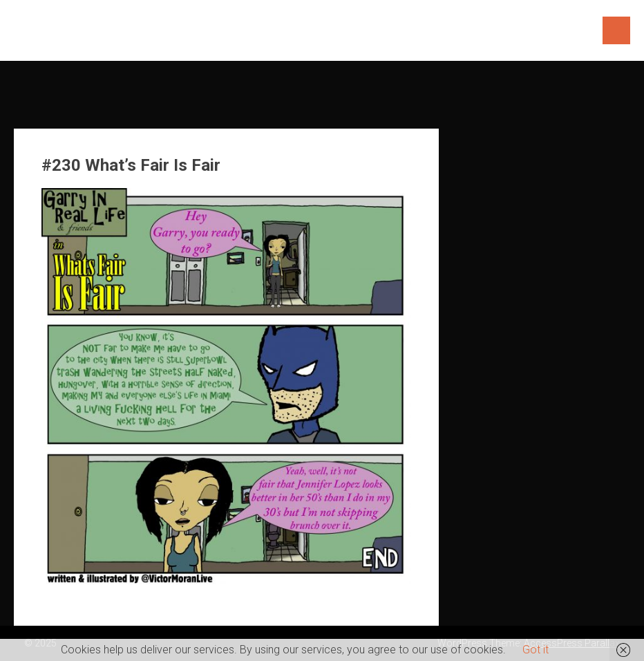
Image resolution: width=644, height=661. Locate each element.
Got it (536, 650)
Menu (616, 30)
